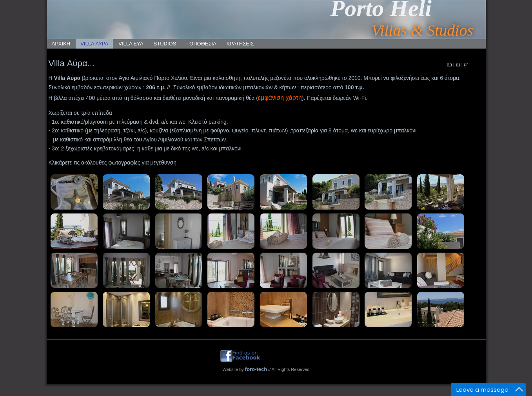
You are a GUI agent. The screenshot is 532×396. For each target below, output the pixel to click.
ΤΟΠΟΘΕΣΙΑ (201, 44)
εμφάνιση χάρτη (280, 98)
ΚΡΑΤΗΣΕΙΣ (240, 44)
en (449, 65)
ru (458, 65)
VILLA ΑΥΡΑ (94, 44)
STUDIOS (165, 44)
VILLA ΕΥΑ (131, 44)
